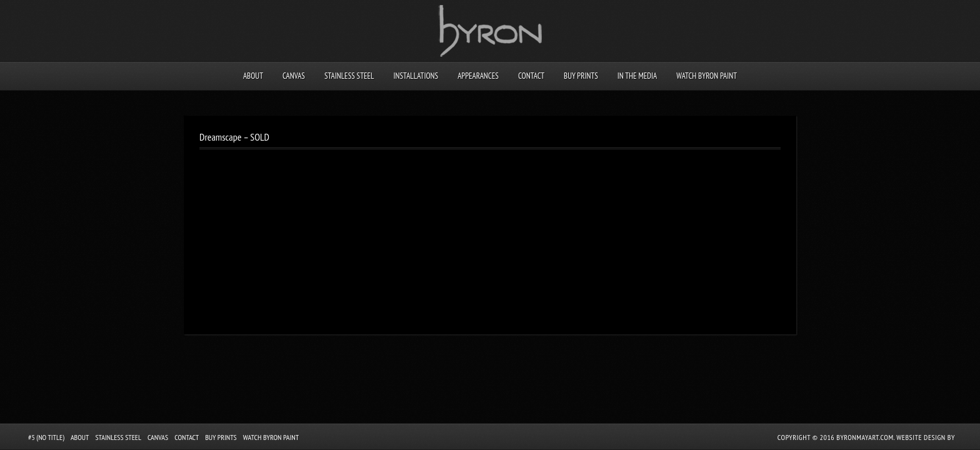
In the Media (637, 76)
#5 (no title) (46, 437)
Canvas (294, 76)
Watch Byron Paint (707, 76)
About (253, 76)
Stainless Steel (349, 76)
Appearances (478, 76)
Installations (416, 76)
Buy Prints (581, 76)
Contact (531, 76)
